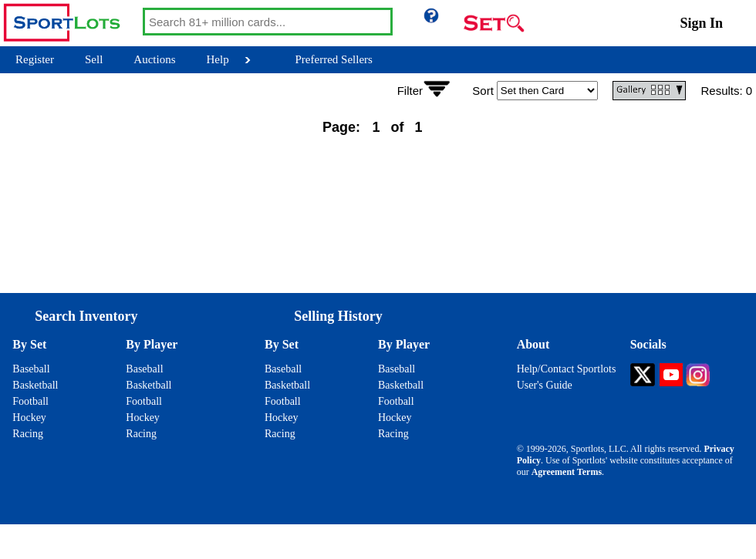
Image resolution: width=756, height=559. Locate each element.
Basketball (35, 385)
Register (35, 59)
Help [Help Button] (218, 59)
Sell (94, 59)
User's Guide (545, 385)
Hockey (29, 418)
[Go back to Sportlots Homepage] (71, 23)
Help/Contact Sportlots (567, 369)
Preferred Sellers (334, 59)
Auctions (154, 59)
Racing (28, 434)
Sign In (701, 23)
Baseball (31, 369)
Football (30, 401)
